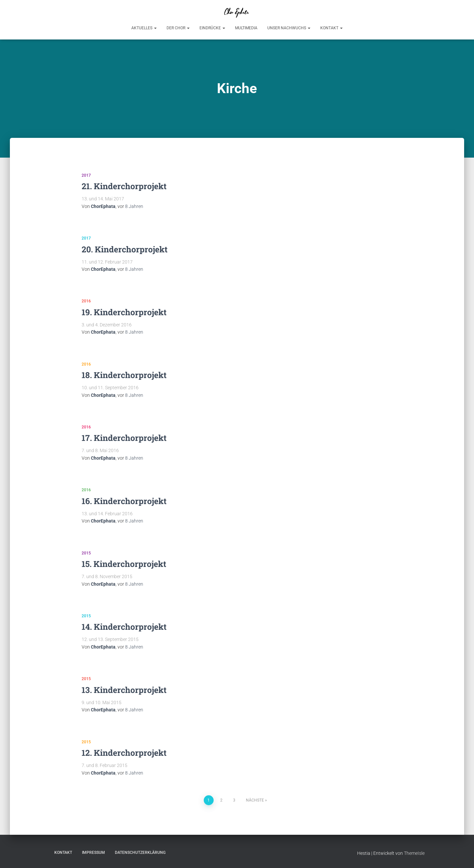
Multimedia (246, 28)
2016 (86, 301)
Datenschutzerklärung (140, 853)
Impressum (93, 853)
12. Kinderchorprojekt (124, 753)
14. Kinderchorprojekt (124, 627)
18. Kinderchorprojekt (124, 375)
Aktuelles (144, 28)
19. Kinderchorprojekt (124, 312)
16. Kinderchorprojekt (124, 501)
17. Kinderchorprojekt (124, 438)
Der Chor (178, 28)
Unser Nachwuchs (289, 28)
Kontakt (331, 28)
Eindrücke (212, 28)
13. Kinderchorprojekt (124, 690)
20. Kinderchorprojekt (125, 249)
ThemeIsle (414, 853)
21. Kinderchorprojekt (124, 186)
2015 (86, 553)
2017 (86, 175)
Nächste (255, 800)
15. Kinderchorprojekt (124, 564)
